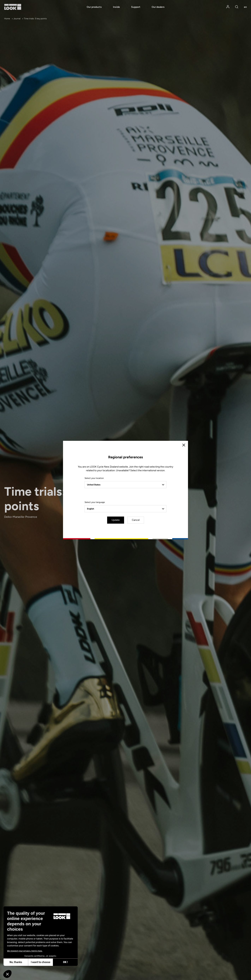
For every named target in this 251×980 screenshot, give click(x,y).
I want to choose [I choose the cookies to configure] (14, 962)
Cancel (136, 520)
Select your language (95, 502)
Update (116, 520)
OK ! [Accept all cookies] (39, 962)
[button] (7, 974)
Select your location (94, 478)
